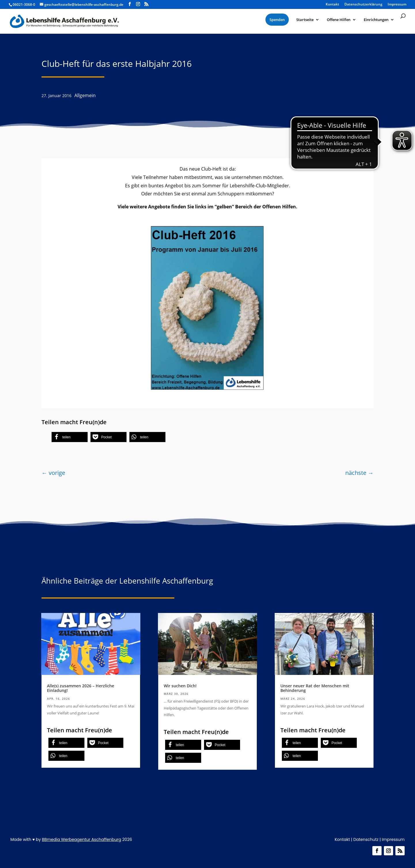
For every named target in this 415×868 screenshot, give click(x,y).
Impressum (393, 839)
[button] (70, 437)
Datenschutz (366, 839)
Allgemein (85, 95)
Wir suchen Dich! (180, 686)
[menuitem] (277, 20)
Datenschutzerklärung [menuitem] (363, 5)
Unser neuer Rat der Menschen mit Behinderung (315, 688)
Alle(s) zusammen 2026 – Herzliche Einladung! (81, 688)
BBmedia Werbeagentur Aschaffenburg (81, 839)
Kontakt (342, 839)
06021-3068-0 (24, 4)
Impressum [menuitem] (397, 5)
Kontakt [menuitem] (332, 5)
